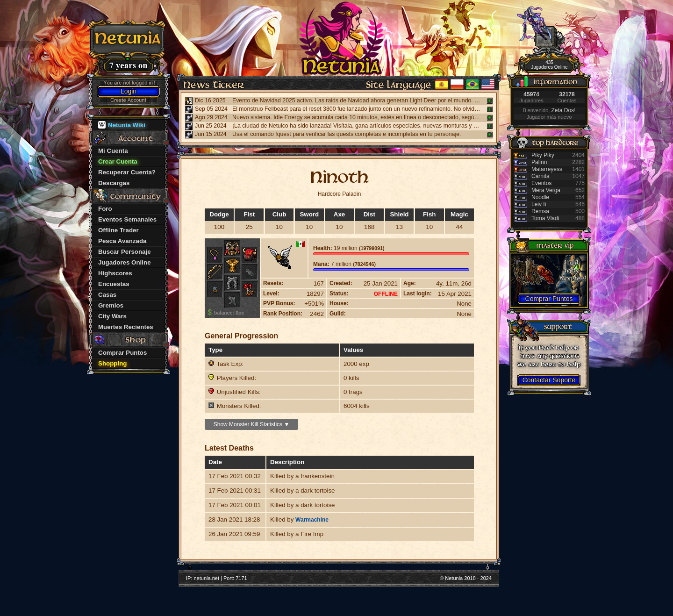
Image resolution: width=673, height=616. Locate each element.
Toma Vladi (545, 218)
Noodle (540, 197)
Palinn (539, 162)
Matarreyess (547, 169)
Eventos (541, 183)
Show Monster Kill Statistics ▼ (252, 424)
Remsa (540, 211)
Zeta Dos (562, 110)
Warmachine (312, 520)
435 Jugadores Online (549, 65)
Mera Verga (546, 190)
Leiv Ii (539, 204)
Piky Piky (543, 155)
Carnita (541, 176)
